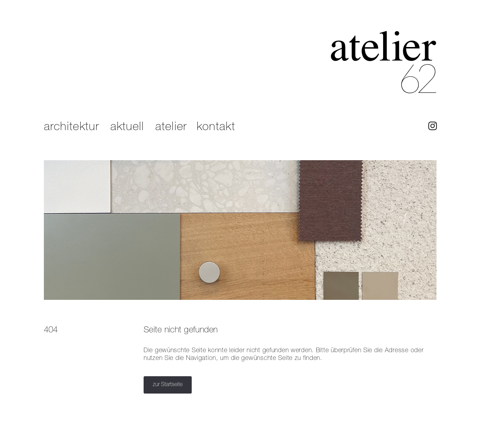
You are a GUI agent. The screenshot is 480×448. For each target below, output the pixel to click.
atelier (171, 127)
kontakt (216, 127)
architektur (72, 127)
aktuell (127, 127)
